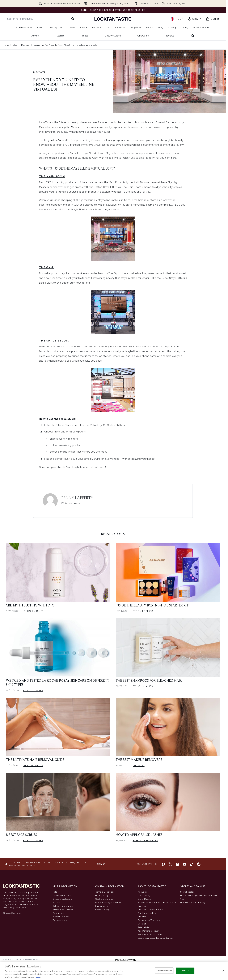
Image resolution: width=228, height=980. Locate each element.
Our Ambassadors (147, 913)
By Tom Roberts (143, 611)
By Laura (139, 765)
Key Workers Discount (149, 931)
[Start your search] (41, 19)
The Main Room (52, 176)
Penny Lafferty (77, 498)
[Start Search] (73, 19)
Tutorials (60, 36)
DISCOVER (39, 72)
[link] (194, 19)
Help (55, 892)
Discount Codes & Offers (150, 910)
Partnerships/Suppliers (149, 920)
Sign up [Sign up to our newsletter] (101, 864)
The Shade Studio (55, 341)
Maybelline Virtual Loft (59, 140)
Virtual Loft (78, 127)
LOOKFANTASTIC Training (193, 903)
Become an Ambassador (150, 934)
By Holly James (33, 611)
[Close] (223, 971)
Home (6, 45)
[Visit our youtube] (185, 864)
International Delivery (63, 910)
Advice (35, 36)
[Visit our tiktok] (192, 864)
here (38, 977)
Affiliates (142, 917)
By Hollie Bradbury (145, 840)
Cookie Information (105, 899)
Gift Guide (143, 36)
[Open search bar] (193, 36)
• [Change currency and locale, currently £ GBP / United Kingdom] (177, 19)
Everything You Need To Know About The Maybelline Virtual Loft (65, 45)
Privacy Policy (102, 895)
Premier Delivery (61, 917)
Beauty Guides (113, 36)
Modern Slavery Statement (108, 903)
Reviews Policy (102, 910)
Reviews (170, 36)
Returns (56, 903)
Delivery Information (63, 906)
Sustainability (102, 906)
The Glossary (144, 895)
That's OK (185, 971)
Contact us (58, 913)
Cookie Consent (12, 913)
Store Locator (187, 892)
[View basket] (213, 19)
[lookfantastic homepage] (113, 19)
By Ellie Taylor (33, 765)
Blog (15, 45)
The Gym (47, 267)
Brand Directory (146, 899)
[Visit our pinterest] (199, 864)
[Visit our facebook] (163, 864)
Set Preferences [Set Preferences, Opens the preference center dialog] (164, 971)
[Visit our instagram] (177, 864)
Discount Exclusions (62, 899)
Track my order (60, 920)
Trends (85, 36)
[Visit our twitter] (170, 864)
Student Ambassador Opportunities (156, 938)
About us (142, 892)
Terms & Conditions (105, 892)
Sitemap (142, 924)
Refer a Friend (145, 927)
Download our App (62, 895)
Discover (26, 45)
